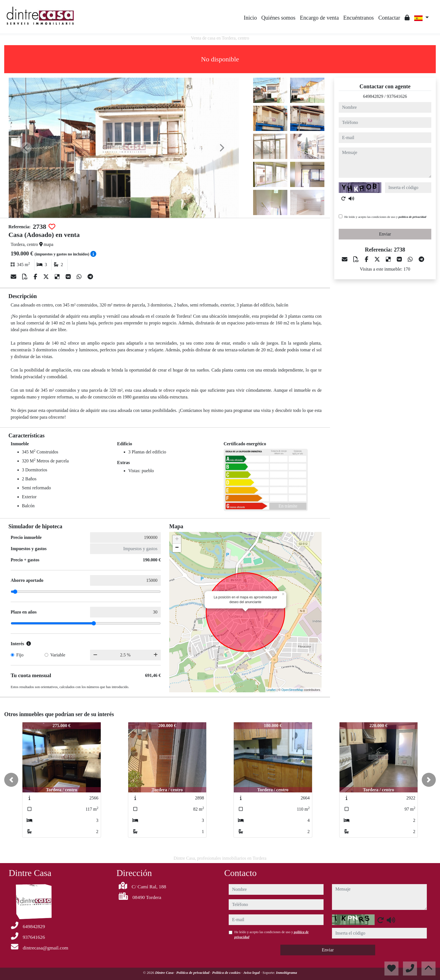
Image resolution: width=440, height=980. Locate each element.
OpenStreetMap (292, 690)
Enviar (385, 234)
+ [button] (177, 539)
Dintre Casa (165, 973)
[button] (11, 780)
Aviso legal (252, 973)
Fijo (20, 655)
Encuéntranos (358, 18)
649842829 (373, 96)
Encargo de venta (319, 18)
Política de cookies (227, 973)
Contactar (389, 18)
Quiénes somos (278, 18)
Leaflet (271, 690)
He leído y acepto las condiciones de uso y (385, 217)
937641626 (397, 96)
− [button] (177, 548)
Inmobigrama (287, 973)
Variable (58, 655)
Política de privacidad (193, 973)
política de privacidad (412, 217)
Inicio (250, 18)
